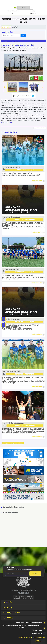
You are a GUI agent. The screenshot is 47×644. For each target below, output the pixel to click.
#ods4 (7, 122)
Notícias (9, 27)
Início (4, 27)
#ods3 (3, 122)
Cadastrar (35, 573)
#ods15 (10, 122)
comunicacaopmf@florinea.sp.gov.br (30, 637)
